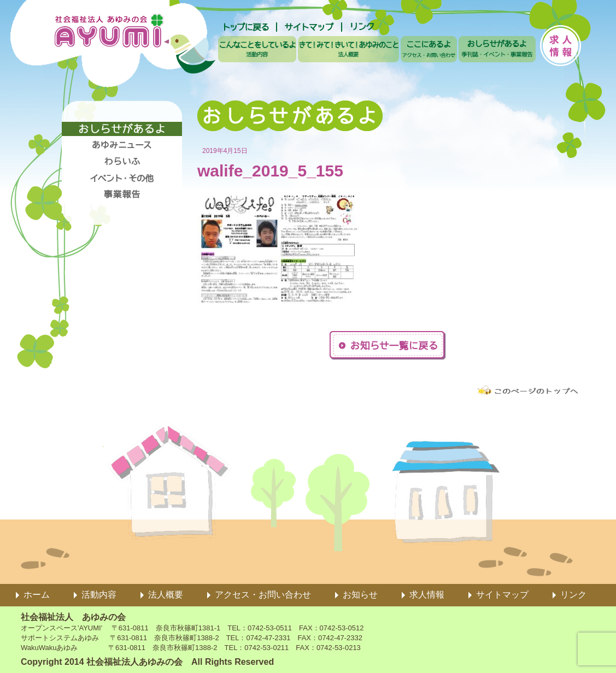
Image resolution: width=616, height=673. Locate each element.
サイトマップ (502, 595)
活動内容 (99, 595)
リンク (573, 595)
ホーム (37, 595)
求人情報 (427, 595)
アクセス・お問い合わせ (263, 595)
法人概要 (166, 595)
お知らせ (360, 595)
